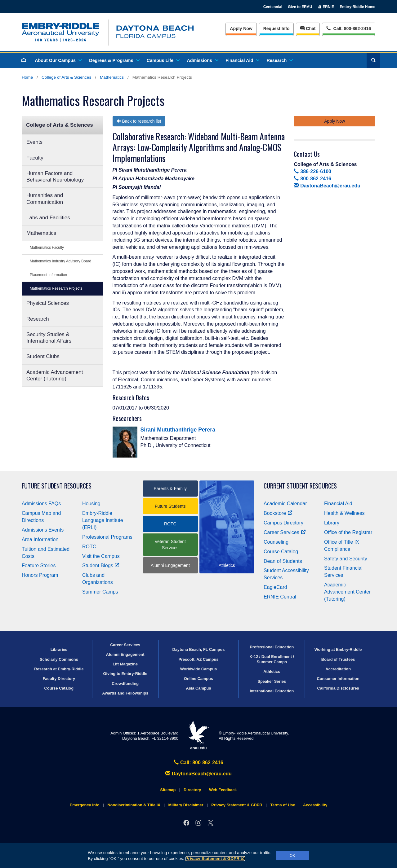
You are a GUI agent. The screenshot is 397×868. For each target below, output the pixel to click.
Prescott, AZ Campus (199, 659)
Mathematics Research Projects (56, 288)
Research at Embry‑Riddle (59, 669)
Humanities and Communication (45, 199)
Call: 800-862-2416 (198, 763)
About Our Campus (58, 60)
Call (348, 28)
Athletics (272, 671)
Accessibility (315, 805)
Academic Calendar (285, 504)
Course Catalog (281, 552)
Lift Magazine (125, 664)
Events (34, 142)
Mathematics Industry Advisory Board (60, 261)
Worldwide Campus (199, 669)
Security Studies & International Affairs (49, 338)
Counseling (276, 542)
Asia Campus (198, 688)
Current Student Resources (300, 486)
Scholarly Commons (59, 659)
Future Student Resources (57, 486)
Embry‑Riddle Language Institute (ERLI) (103, 520)
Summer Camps (100, 592)
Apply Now (241, 28)
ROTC (89, 547)
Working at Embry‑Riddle (338, 649)
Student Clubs (43, 356)
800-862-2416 (312, 179)
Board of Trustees (338, 659)
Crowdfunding (125, 684)
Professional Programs (107, 537)
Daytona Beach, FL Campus (198, 649)
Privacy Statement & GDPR (215, 859)
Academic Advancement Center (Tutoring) (55, 375)
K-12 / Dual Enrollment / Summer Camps (272, 659)
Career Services (285, 532)
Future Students (170, 506)
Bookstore (278, 513)
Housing (91, 504)
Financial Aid (242, 60)
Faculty (35, 158)
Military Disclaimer (186, 805)
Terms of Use (283, 805)
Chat (308, 28)
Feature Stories (39, 566)
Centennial (273, 7)
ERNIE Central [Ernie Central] (280, 597)
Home (27, 77)
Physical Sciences (48, 303)
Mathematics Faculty (47, 248)
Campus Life (163, 60)
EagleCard (275, 587)
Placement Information (48, 275)
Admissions (202, 60)
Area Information (40, 539)
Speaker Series (272, 681)
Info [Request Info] (277, 28)
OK (292, 856)
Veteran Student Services (170, 545)
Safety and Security (346, 559)
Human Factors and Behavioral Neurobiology (55, 177)
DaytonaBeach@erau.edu (327, 186)
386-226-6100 (312, 171)
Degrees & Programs (114, 60)
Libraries (59, 649)
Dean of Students (283, 561)
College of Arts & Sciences (66, 77)
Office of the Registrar (348, 532)
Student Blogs (101, 566)
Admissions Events (43, 530)
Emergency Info (85, 805)
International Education (272, 691)
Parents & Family (170, 489)
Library (332, 523)
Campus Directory (283, 523)
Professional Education (272, 647)
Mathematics (112, 77)
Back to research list (139, 121)
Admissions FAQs (41, 504)
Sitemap (168, 790)
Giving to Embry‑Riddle (125, 674)
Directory (192, 790)
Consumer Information (338, 679)
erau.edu (198, 736)
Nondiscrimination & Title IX (134, 805)
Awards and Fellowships (125, 693)
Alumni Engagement (170, 565)
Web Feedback (223, 790)
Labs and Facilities (48, 218)
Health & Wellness (344, 513)
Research (279, 60)
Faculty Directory (59, 679)
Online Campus (198, 679)
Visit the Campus (101, 556)
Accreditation (338, 669)
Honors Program (40, 575)
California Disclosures (338, 688)
